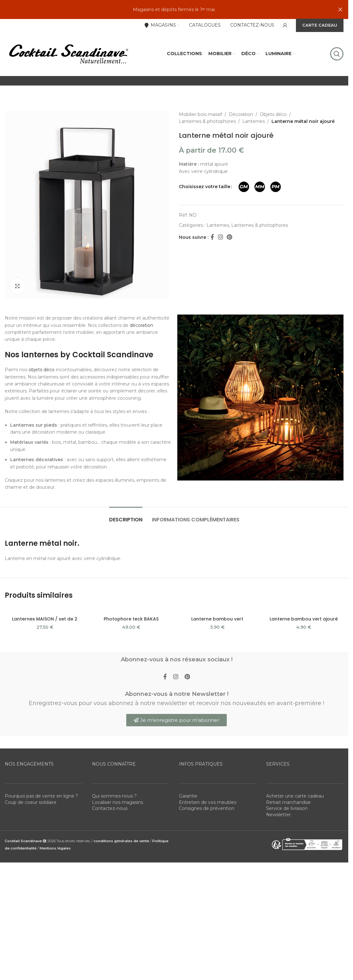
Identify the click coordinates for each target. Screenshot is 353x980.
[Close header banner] (340, 10)
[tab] (126, 516)
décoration (141, 325)
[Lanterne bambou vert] (217, 610)
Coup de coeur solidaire (31, 802)
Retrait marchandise (288, 802)
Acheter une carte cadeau (295, 796)
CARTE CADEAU (320, 25)
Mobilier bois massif (200, 114)
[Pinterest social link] (229, 237)
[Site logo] (68, 54)
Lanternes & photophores (207, 121)
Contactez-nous (110, 808)
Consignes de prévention (207, 808)
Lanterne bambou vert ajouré (304, 619)
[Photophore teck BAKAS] (131, 610)
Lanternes (254, 121)
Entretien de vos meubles (208, 802)
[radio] (244, 187)
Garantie (188, 796)
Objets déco (273, 114)
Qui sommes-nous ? (114, 796)
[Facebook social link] (212, 237)
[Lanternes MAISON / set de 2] (45, 610)
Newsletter (278, 815)
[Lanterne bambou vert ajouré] (304, 610)
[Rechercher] (337, 54)
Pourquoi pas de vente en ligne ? (41, 796)
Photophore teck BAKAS (131, 619)
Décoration (241, 114)
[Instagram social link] (220, 237)
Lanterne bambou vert (217, 619)
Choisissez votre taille (205, 187)
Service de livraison (287, 808)
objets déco (42, 370)
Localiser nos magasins (118, 802)
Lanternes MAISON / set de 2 (45, 619)
